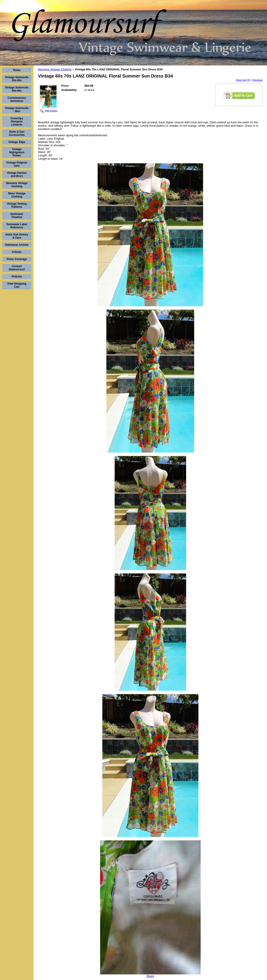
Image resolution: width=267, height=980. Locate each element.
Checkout (257, 80)
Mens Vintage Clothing (17, 195)
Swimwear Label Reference (17, 226)
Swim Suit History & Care (17, 236)
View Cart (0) (243, 80)
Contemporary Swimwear (17, 99)
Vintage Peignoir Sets (17, 164)
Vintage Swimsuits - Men (17, 110)
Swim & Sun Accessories (17, 133)
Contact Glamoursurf (17, 268)
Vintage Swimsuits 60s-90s (17, 89)
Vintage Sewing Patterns (17, 205)
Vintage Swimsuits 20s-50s (17, 79)
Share (150, 976)
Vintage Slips (17, 142)
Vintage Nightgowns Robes (17, 152)
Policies (17, 277)
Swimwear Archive (17, 245)
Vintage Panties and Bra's (17, 174)
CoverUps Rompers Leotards (17, 122)
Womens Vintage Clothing (17, 185)
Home (17, 70)
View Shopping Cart (17, 285)
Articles (17, 252)
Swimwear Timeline (17, 216)
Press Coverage (17, 259)
